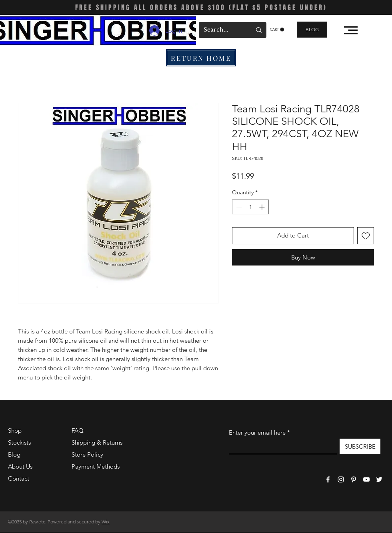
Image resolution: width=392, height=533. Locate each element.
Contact (19, 478)
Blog (14, 454)
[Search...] (221, 30)
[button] (277, 30)
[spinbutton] (250, 207)
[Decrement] (238, 207)
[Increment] (263, 207)
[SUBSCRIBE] (360, 446)
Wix (106, 522)
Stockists (19, 442)
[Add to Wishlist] (366, 236)
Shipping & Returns (97, 442)
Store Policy (87, 454)
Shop (15, 430)
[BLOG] (312, 30)
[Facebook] (328, 479)
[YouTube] (366, 479)
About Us (20, 466)
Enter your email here (257, 432)
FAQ (78, 430)
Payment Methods (96, 466)
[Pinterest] (354, 479)
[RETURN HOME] (201, 58)
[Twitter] (379, 479)
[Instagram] (341, 479)
